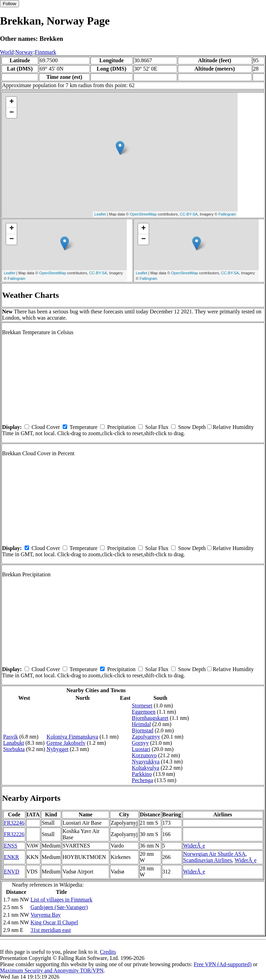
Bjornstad (143, 730)
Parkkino (142, 774)
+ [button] (12, 102)
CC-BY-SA (189, 214)
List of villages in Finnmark (61, 900)
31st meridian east (51, 930)
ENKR (11, 857)
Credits (108, 952)
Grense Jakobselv (66, 743)
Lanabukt (14, 743)
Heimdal (141, 724)
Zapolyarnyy (146, 737)
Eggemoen (144, 712)
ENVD (11, 872)
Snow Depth (192, 427)
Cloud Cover (46, 427)
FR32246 (14, 823)
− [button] (12, 113)
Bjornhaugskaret (150, 718)
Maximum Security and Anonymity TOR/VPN (52, 970)
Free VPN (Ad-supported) (223, 964)
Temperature (84, 427)
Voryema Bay (46, 915)
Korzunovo (144, 755)
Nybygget (57, 749)
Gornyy (140, 743)
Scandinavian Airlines (208, 860)
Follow (10, 4)
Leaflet (100, 214)
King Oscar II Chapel (54, 922)
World (7, 52)
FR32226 (14, 834)
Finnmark (45, 52)
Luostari (141, 749)
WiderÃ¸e (194, 846)
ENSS (11, 846)
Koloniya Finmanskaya (72, 737)
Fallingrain (227, 214)
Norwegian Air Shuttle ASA (214, 854)
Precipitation (121, 427)
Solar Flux (157, 427)
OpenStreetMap (143, 214)
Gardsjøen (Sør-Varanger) (59, 907)
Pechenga (143, 780)
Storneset (142, 706)
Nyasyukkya (146, 762)
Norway (24, 52)
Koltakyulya (146, 768)
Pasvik (11, 737)
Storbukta (14, 749)
